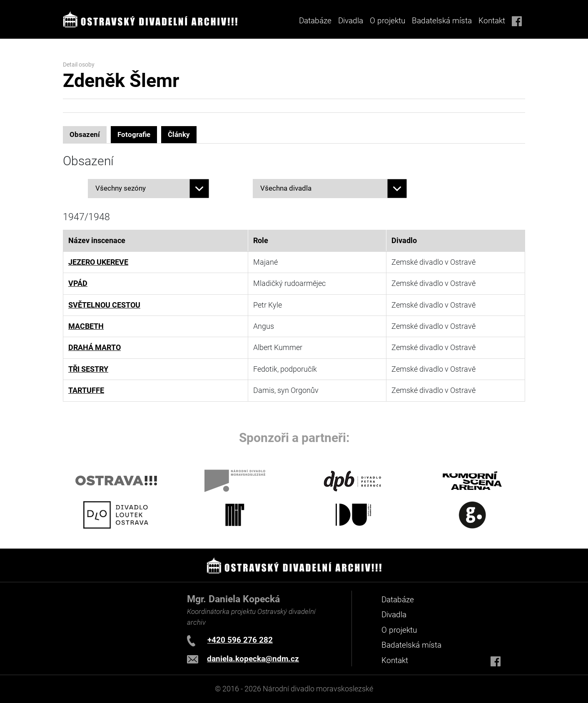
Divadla (394, 615)
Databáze (315, 21)
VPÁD (78, 283)
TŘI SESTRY (88, 369)
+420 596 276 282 (240, 640)
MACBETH (86, 326)
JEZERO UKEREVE (98, 262)
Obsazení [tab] (85, 134)
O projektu (387, 21)
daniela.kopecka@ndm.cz (253, 659)
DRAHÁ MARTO (95, 348)
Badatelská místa (442, 21)
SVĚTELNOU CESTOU (104, 305)
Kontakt (492, 21)
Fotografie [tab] (134, 134)
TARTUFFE (86, 390)
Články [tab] (179, 134)
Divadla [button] (351, 21)
